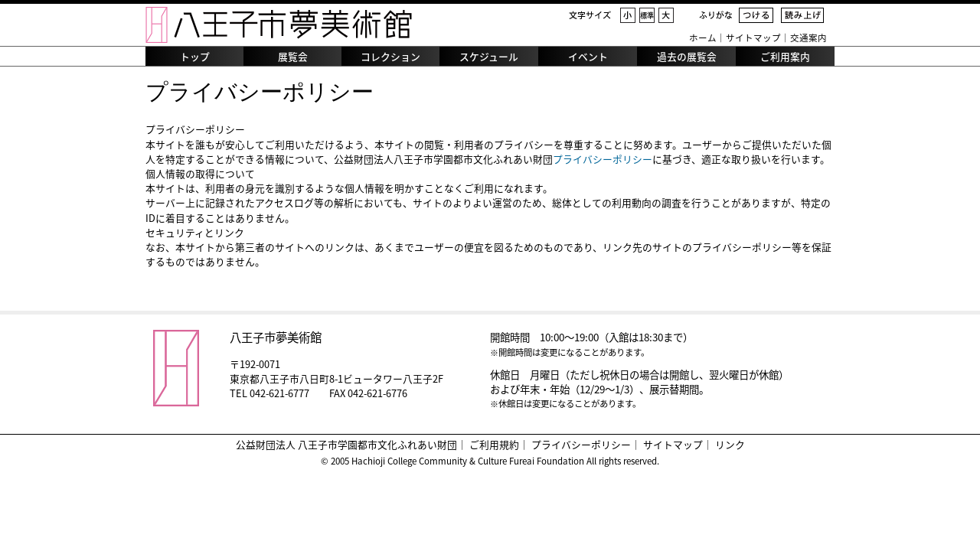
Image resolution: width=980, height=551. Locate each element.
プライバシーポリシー (603, 159)
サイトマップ (753, 38)
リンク (730, 444)
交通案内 (808, 38)
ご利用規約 (494, 444)
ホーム (703, 38)
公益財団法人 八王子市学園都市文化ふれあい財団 (346, 444)
